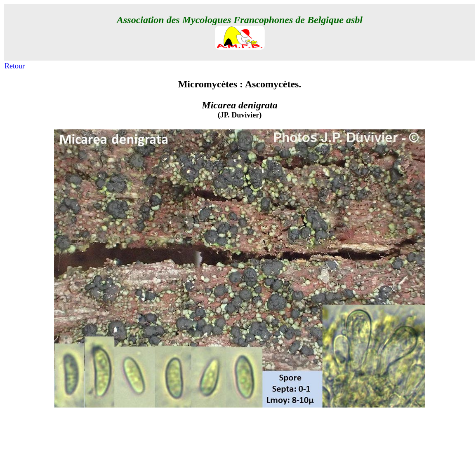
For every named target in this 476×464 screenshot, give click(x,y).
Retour (15, 66)
